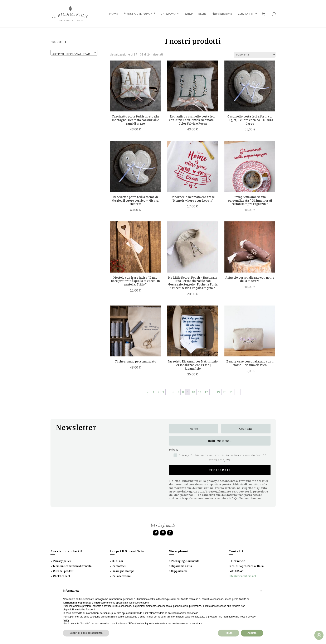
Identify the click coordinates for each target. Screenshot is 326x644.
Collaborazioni (121, 576)
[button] (261, 591)
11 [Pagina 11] (200, 392)
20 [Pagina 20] (225, 392)
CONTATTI (245, 14)
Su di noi (118, 561)
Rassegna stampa (123, 571)
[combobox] (74, 53)
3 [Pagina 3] (163, 392)
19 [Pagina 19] (218, 392)
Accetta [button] (252, 633)
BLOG (202, 14)
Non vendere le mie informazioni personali (173, 613)
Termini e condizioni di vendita (72, 566)
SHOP (189, 14)
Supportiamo (179, 571)
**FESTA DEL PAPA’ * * (139, 14)
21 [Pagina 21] (231, 392)
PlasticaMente (222, 14)
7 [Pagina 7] (178, 392)
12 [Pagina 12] (206, 392)
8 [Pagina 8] (183, 392)
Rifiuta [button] (228, 633)
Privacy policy (62, 561)
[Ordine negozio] (255, 55)
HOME (114, 14)
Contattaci (119, 566)
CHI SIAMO (168, 14)
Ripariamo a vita (182, 566)
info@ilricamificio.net (242, 576)
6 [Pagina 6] (173, 392)
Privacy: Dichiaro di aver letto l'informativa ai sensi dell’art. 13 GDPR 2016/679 (220, 458)
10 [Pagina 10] (193, 392)
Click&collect (62, 576)
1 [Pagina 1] (154, 392)
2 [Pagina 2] (158, 392)
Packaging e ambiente (185, 561)
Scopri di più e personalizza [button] (86, 633)
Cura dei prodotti (64, 571)
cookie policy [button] (142, 603)
